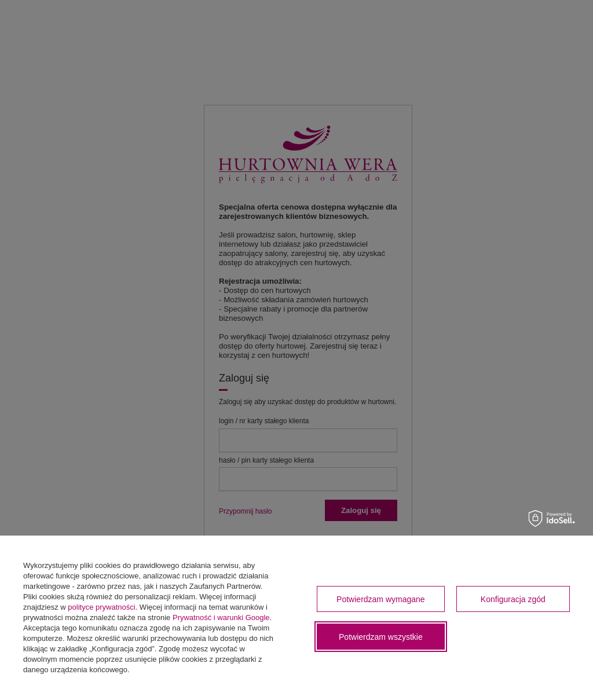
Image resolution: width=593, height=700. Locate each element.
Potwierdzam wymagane (381, 599)
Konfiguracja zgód (513, 599)
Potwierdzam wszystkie (381, 637)
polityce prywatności (101, 607)
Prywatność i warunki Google (221, 617)
